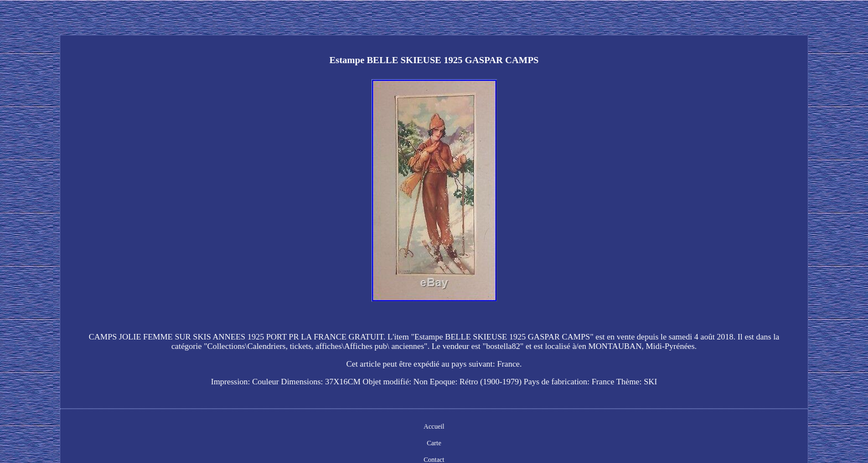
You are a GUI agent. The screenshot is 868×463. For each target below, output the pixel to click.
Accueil (434, 426)
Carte (434, 443)
